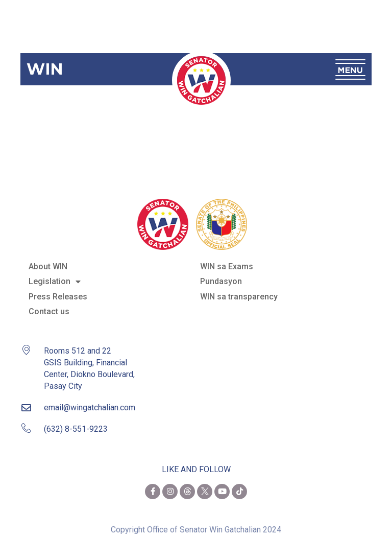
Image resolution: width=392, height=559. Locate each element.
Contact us (49, 311)
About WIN (48, 266)
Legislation (55, 282)
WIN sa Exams (227, 266)
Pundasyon (221, 281)
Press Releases (58, 297)
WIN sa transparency (239, 297)
